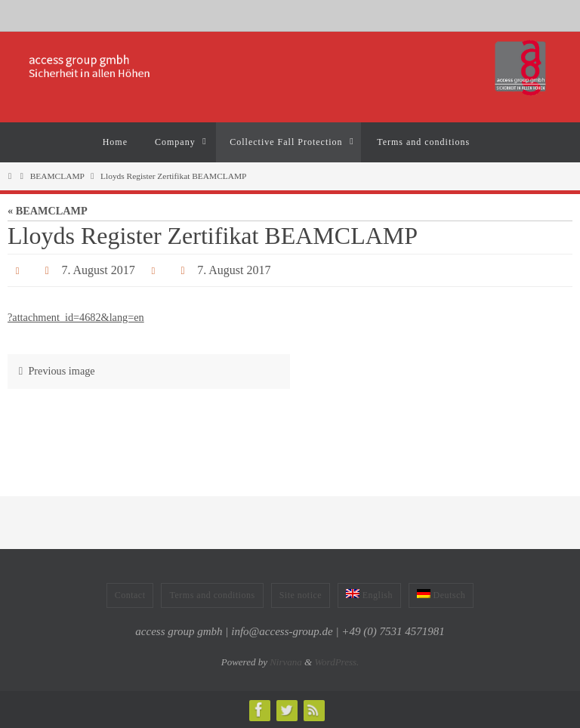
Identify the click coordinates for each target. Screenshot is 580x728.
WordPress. (336, 662)
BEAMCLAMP (57, 176)
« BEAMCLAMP (48, 211)
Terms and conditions (212, 595)
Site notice (301, 595)
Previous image (54, 371)
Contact (130, 595)
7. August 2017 (98, 270)
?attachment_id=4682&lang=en (76, 317)
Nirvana (286, 662)
